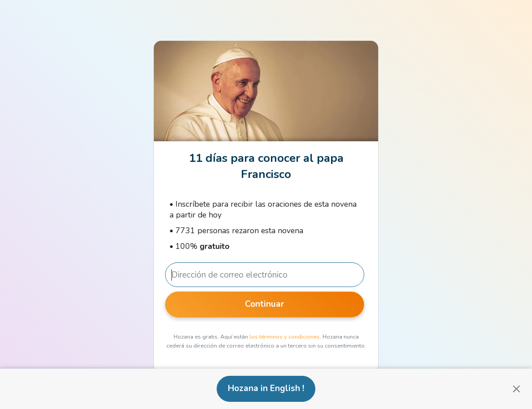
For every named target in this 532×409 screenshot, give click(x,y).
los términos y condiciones (285, 337)
